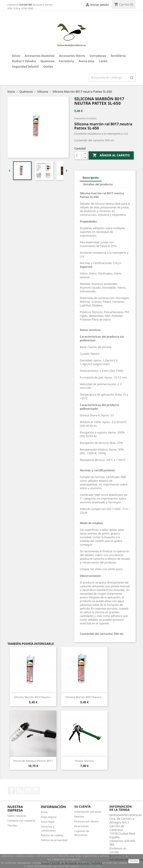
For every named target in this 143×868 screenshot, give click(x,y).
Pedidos (79, 816)
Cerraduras (98, 56)
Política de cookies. (92, 866)
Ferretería (66, 61)
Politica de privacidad (54, 840)
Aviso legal (48, 822)
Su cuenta (82, 807)
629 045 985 (26, 5)
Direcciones (82, 826)
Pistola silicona (84, 761)
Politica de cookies (52, 835)
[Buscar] (112, 77)
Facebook (12, 791)
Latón (103, 61)
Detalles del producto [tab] (98, 184)
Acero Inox (86, 61)
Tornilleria (118, 56)
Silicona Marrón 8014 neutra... (33, 697)
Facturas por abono (86, 821)
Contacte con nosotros (21, 821)
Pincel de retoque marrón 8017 (33, 761)
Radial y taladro (24, 61)
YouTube (28, 791)
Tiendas (12, 825)
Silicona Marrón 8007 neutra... (84, 697)
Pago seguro (49, 817)
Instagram (36, 791)
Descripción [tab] (91, 178)
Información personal (88, 812)
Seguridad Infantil (25, 66)
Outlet (48, 66)
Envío (44, 812)
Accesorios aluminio (40, 56)
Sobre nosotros (17, 816)
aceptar (134, 861)
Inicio (16, 56)
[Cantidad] (79, 155)
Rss (20, 791)
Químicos (47, 61)
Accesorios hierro (72, 56)
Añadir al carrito (111, 155)
